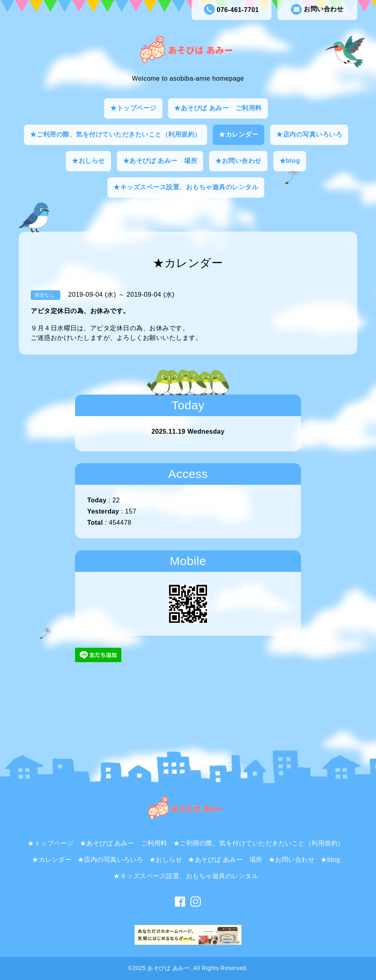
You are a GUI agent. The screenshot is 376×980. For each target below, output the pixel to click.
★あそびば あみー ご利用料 (218, 108)
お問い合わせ (317, 9)
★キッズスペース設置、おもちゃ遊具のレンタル (186, 187)
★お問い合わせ (238, 161)
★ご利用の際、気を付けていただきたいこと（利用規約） (116, 134)
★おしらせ (88, 161)
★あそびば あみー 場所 (160, 161)
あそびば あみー (168, 968)
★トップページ (133, 108)
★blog (290, 161)
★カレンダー (238, 134)
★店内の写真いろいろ (309, 134)
